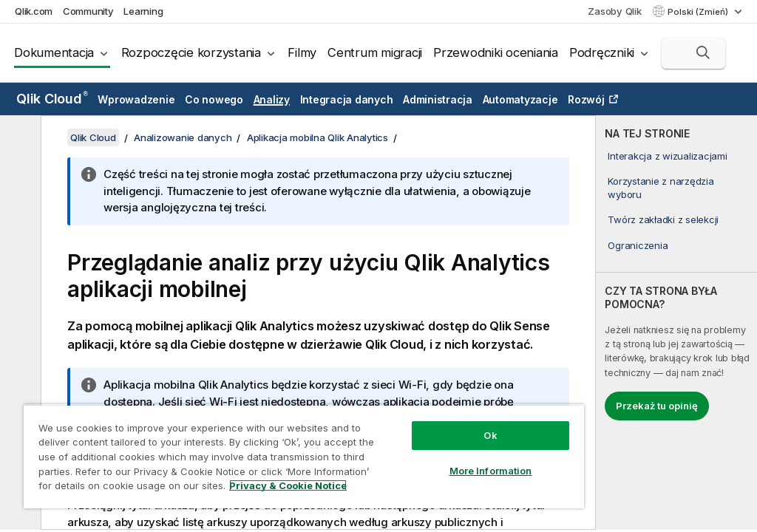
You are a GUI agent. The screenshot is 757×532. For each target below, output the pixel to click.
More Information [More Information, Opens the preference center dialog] (491, 471)
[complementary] (676, 323)
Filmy (302, 52)
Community (88, 11)
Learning (143, 11)
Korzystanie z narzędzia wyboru (661, 188)
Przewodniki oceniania (496, 52)
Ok (490, 435)
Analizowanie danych (183, 137)
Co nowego (214, 99)
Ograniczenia (638, 245)
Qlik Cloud (52, 99)
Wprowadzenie (136, 99)
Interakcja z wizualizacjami (667, 156)
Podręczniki (602, 52)
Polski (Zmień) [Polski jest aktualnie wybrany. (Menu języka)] (699, 12)
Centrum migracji (375, 52)
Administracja (438, 99)
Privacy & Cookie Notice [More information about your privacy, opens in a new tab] (288, 485)
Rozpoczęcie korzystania (191, 52)
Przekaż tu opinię (657, 406)
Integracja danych (347, 99)
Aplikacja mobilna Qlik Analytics (318, 137)
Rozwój (586, 99)
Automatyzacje (520, 99)
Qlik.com (34, 11)
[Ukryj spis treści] (18, 138)
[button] (703, 52)
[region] (304, 456)
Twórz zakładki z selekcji (663, 219)
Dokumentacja (54, 52)
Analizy (272, 99)
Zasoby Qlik (614, 11)
